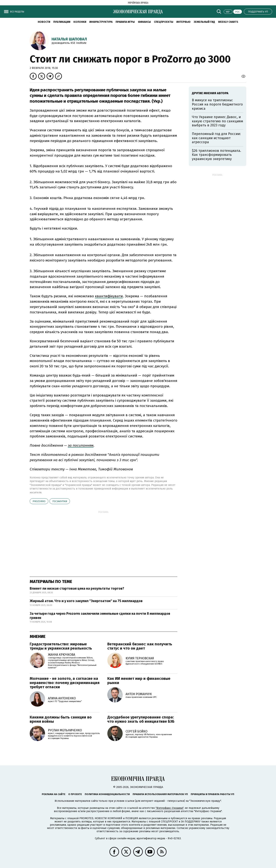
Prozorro (39, 501)
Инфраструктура (101, 22)
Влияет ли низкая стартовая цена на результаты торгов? (77, 588)
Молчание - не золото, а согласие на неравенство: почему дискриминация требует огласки (65, 683)
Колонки (80, 22)
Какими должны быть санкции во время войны (61, 719)
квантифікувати (109, 296)
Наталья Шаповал (69, 39)
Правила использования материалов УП (160, 794)
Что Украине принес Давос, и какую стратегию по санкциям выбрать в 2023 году (217, 121)
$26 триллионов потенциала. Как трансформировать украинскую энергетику (216, 155)
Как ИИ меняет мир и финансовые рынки (139, 681)
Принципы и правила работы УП (212, 794)
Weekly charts (228, 22)
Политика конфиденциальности (107, 794)
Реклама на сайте (54, 794)
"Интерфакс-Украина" (170, 808)
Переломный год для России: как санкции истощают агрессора (216, 138)
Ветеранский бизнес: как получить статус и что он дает (140, 646)
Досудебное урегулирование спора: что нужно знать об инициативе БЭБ (141, 719)
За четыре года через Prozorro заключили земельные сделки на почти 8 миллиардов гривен (100, 616)
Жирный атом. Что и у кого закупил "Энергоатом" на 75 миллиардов (86, 601)
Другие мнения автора (210, 93)
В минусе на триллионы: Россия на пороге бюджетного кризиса (217, 104)
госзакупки (60, 501)
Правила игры (125, 22)
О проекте (75, 794)
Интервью (183, 22)
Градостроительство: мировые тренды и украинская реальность (61, 646)
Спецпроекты (164, 22)
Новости (44, 22)
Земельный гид (204, 22)
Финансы (144, 22)
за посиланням (81, 445)
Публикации (62, 22)
